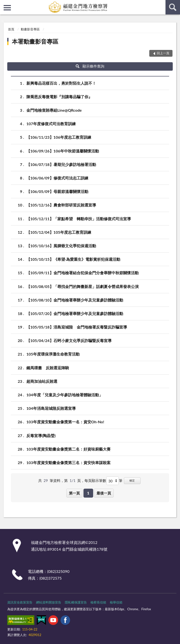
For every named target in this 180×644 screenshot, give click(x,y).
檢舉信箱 (116, 602)
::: (4, 4)
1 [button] (88, 493)
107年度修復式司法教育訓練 (51, 124)
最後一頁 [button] (104, 493)
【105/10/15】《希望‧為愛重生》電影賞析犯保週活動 (73, 259)
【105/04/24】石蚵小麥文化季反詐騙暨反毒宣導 (69, 340)
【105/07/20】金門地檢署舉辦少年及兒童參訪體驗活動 (75, 313)
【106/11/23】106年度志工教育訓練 (59, 137)
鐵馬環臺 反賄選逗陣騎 (48, 368)
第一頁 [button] (74, 493)
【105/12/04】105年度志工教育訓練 (59, 232)
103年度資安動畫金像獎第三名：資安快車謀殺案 (68, 462)
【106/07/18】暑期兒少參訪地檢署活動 (61, 164)
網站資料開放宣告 (49, 602)
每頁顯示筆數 (95, 480)
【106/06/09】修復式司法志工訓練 (57, 178)
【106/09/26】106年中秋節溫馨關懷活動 (63, 151)
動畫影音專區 (30, 29)
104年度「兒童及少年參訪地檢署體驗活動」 (65, 395)
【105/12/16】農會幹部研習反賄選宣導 (61, 205)
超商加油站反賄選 (42, 381)
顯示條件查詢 (90, 66)
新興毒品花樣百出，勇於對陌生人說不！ (61, 83)
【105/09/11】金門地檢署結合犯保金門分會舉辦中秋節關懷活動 (82, 273)
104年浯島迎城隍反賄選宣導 (51, 408)
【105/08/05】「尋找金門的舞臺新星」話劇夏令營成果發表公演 (82, 286)
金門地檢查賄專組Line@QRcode (54, 110)
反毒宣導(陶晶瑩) (41, 435)
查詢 (173, 7)
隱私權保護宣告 (76, 602)
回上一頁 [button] (163, 53)
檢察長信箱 (98, 602)
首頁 (11, 29)
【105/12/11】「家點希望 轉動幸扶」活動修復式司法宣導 (79, 219)
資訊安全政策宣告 (20, 602)
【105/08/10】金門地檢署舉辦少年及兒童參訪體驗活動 (75, 300)
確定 (132, 480)
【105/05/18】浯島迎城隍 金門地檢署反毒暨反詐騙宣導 (77, 327)
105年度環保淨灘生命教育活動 (53, 354)
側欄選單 (7, 8)
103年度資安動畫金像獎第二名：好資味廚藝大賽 (68, 449)
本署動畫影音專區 (35, 41)
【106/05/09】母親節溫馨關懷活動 (57, 191)
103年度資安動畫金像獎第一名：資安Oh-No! (65, 422)
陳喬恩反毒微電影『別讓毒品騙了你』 (59, 97)
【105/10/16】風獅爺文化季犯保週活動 (61, 246)
